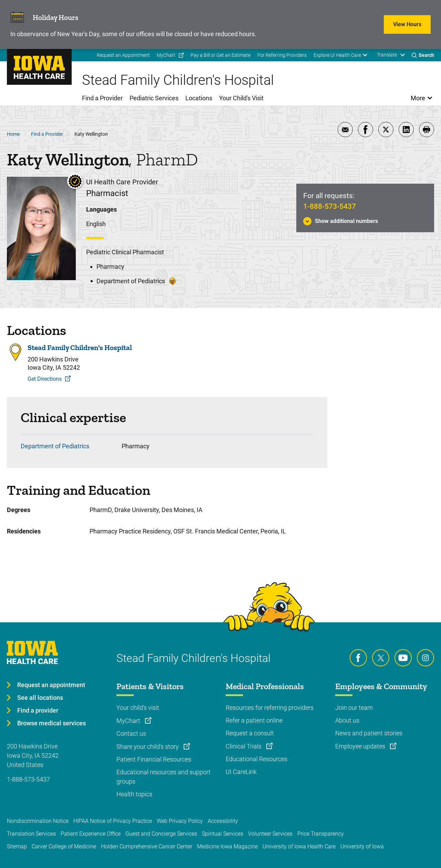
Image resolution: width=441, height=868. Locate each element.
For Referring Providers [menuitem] (282, 55)
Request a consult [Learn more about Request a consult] (250, 733)
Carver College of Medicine (64, 846)
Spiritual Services (223, 834)
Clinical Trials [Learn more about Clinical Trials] (244, 746)
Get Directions (45, 379)
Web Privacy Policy (180, 821)
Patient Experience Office (91, 834)
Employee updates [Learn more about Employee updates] (361, 746)
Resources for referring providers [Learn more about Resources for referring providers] (270, 708)
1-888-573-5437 (330, 206)
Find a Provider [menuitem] (102, 98)
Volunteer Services (270, 834)
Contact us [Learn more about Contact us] (131, 733)
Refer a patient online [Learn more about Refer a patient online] (254, 720)
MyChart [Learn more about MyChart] (129, 721)
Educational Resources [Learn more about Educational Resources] (257, 759)
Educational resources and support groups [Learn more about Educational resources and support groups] (163, 777)
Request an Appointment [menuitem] (123, 55)
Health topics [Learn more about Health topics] (134, 794)
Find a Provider (47, 134)
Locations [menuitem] (199, 98)
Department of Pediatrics (55, 446)
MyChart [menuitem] (166, 55)
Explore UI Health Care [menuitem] (337, 55)
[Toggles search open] (423, 55)
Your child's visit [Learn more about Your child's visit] (138, 708)
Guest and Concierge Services (161, 834)
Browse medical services (52, 723)
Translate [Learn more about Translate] (387, 55)
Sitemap (17, 846)
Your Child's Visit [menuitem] (241, 98)
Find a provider (38, 710)
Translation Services (31, 834)
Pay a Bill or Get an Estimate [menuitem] (220, 55)
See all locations (40, 698)
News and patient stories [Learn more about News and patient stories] (369, 733)
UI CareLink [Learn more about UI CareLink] (241, 772)
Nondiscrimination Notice (38, 821)
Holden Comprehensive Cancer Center (147, 846)
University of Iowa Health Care (299, 846)
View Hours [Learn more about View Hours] (407, 24)
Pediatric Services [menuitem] (154, 98)
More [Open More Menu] (418, 98)
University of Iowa (362, 846)
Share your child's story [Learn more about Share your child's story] (148, 747)
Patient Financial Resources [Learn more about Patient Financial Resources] (154, 759)
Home (13, 134)
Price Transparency (321, 834)
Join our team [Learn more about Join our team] (354, 708)
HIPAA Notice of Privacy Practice (113, 821)
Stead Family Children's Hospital (80, 348)
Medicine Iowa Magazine (227, 846)
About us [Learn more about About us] (347, 720)
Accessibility (223, 821)
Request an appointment (51, 685)
